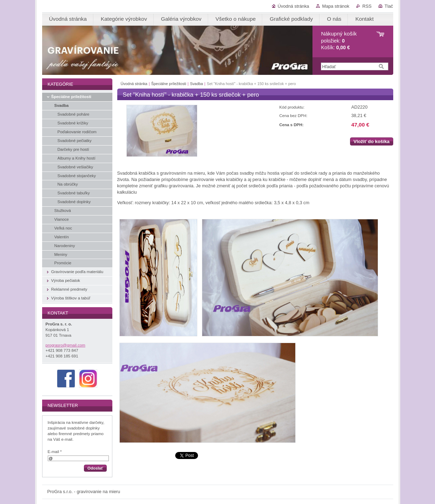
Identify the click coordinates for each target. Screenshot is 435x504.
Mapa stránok (336, 6)
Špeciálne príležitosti (169, 84)
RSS (367, 6)
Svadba (196, 84)
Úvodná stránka (294, 6)
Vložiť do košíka (372, 141)
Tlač (389, 6)
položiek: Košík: (339, 41)
